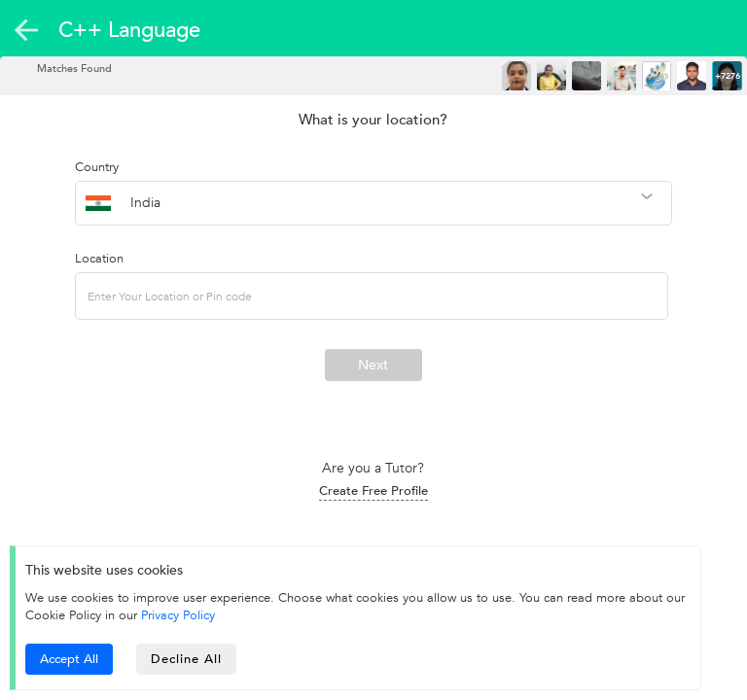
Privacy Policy (178, 615)
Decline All (186, 659)
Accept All (69, 659)
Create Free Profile (373, 491)
